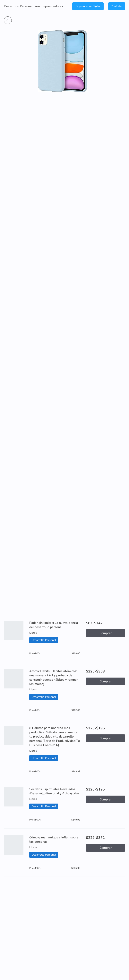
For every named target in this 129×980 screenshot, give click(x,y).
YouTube (117, 6)
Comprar (106, 633)
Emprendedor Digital (88, 6)
